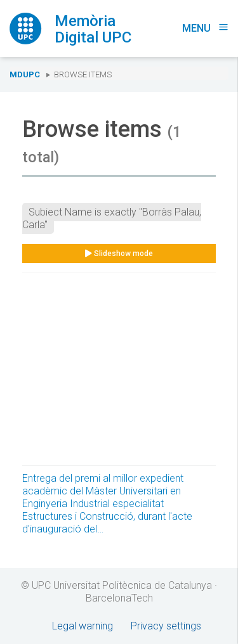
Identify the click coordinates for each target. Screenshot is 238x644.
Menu (205, 28)
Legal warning (83, 626)
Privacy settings (166, 626)
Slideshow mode (119, 254)
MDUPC (25, 74)
